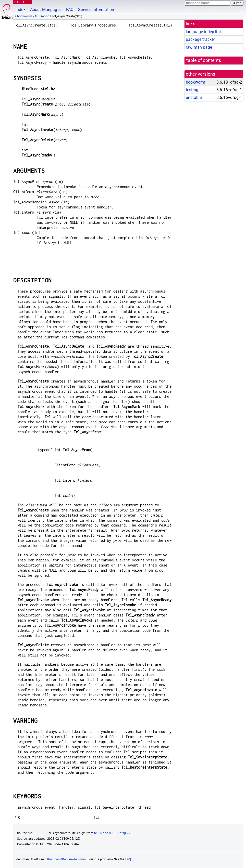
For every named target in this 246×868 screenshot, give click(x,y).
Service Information (96, 10)
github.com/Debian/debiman (65, 859)
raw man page (199, 47)
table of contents (204, 60)
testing (192, 90)
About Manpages (46, 10)
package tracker (200, 39)
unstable (194, 97)
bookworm (25, 16)
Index (21, 10)
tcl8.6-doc (42, 16)
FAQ (70, 10)
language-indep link (204, 32)
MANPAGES (23, 2)
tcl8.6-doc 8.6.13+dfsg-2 (111, 833)
